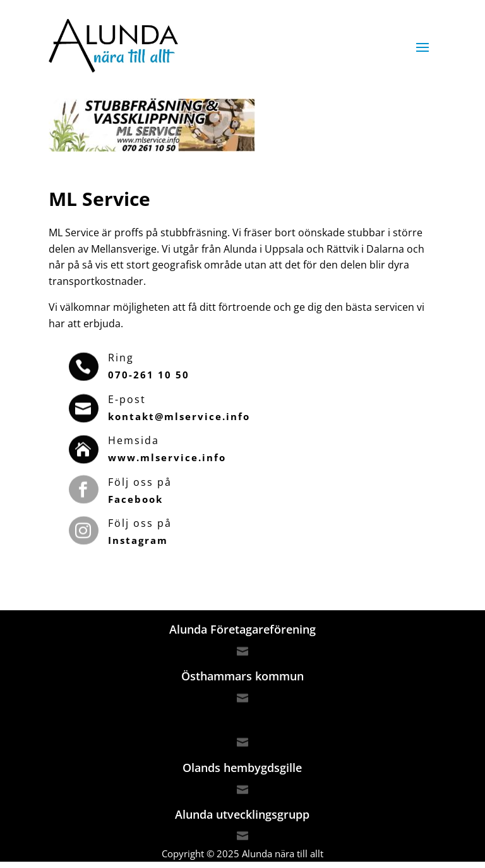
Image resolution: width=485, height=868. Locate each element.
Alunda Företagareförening (242, 629)
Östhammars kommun (242, 676)
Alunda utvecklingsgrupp (242, 814)
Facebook (135, 499)
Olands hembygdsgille (242, 768)
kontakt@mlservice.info (179, 416)
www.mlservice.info (167, 457)
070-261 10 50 (149, 375)
